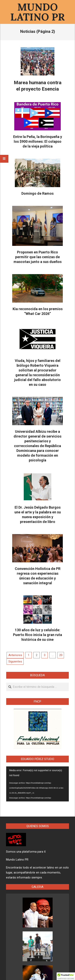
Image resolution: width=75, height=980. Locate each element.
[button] (66, 976)
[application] (37, 784)
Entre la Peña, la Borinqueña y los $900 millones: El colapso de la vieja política (38, 141)
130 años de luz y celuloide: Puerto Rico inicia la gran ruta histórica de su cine (37, 635)
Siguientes (15, 661)
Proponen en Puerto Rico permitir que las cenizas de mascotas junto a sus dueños (38, 257)
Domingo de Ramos (37, 193)
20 (61, 655)
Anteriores (15, 655)
